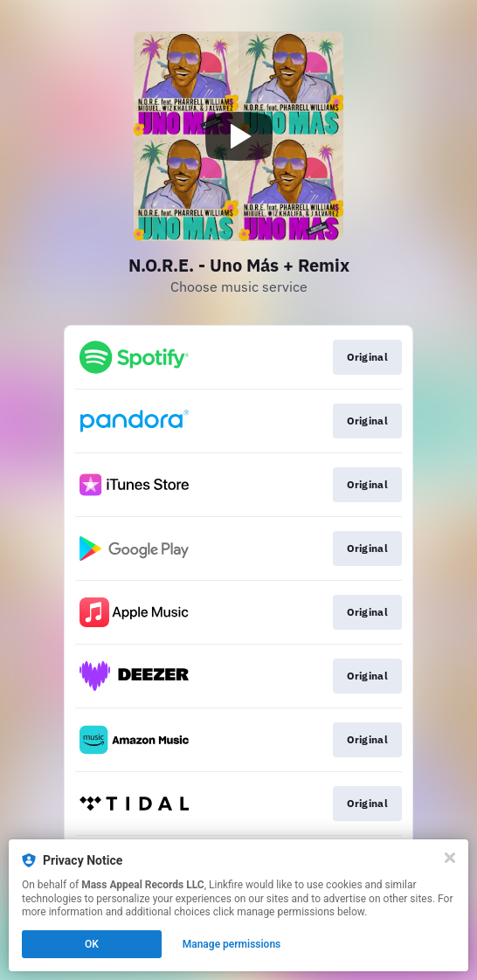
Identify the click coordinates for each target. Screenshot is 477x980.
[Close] (450, 858)
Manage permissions (232, 944)
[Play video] (238, 136)
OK (92, 944)
